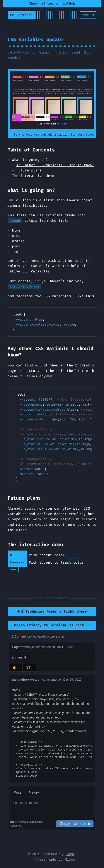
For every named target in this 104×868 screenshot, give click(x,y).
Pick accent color (53, 555)
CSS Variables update (35, 39)
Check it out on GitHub (52, 3)
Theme (40, 859)
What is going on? (30, 160)
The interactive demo (33, 176)
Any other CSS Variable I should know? (55, 165)
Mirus (70, 859)
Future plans (29, 170)
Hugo (70, 854)
